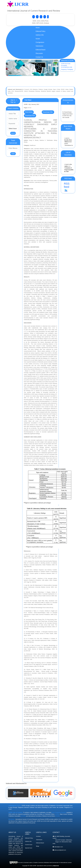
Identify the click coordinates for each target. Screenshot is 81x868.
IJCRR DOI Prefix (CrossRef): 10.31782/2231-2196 (67, 65)
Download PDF (30, 116)
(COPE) (57, 814)
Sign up (13, 102)
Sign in (13, 100)
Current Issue (29, 845)
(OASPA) (23, 816)
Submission (39, 840)
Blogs (38, 846)
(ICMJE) (58, 816)
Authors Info (28, 841)
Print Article (29, 112)
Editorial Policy (29, 838)
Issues (38, 39)
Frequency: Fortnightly (67, 69)
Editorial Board (40, 843)
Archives (38, 836)
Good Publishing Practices (59, 812)
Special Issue (29, 848)
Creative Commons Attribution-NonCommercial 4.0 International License (52, 863)
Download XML (48, 112)
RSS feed (68, 187)
